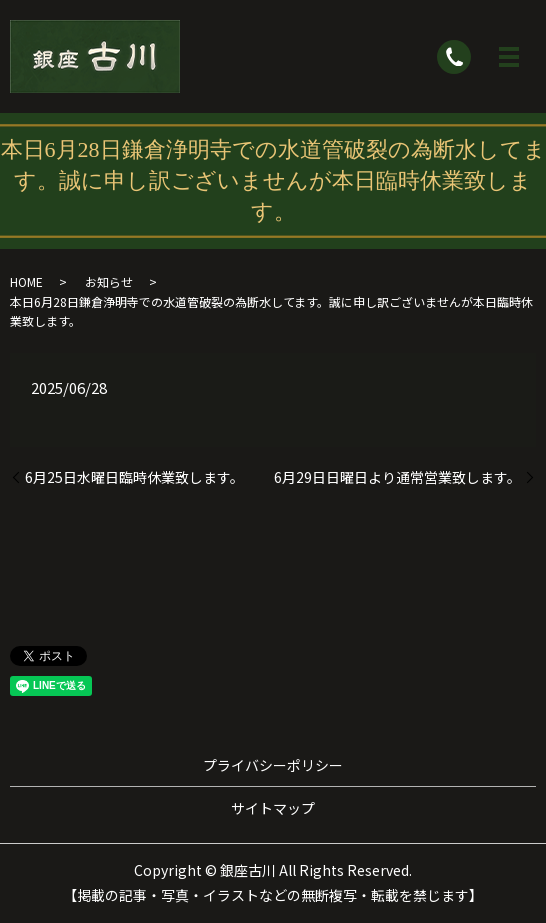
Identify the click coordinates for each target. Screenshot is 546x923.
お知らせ (109, 281)
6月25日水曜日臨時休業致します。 (134, 477)
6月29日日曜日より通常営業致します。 (397, 477)
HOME (26, 281)
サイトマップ (273, 808)
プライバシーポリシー (273, 765)
